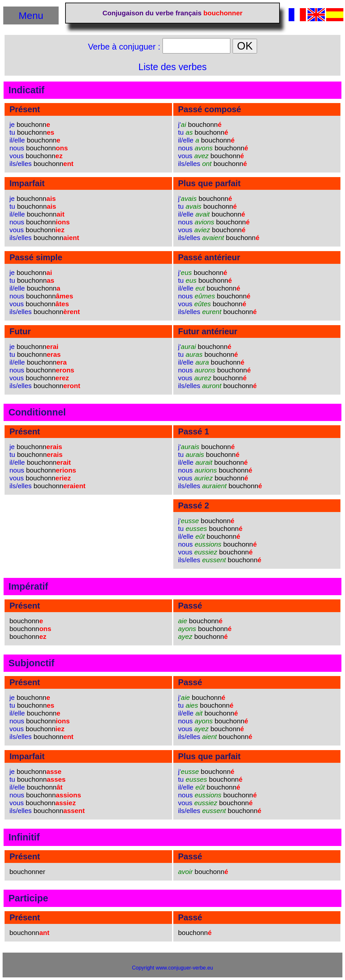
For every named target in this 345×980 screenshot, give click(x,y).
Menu (31, 15)
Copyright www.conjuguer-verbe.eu (172, 968)
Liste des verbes (173, 67)
